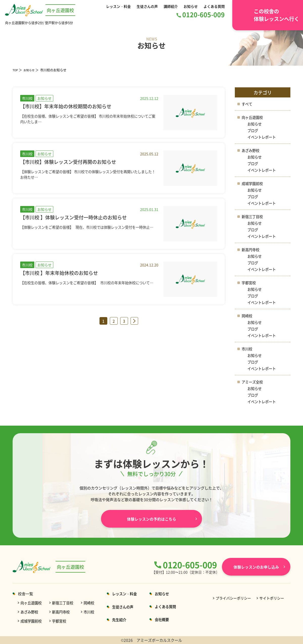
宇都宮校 (249, 283)
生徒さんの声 (148, 6)
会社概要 (168, 619)
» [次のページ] (134, 321)
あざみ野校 (251, 150)
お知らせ (190, 6)
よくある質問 (213, 6)
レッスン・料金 (119, 6)
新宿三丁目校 (253, 216)
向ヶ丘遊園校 (253, 117)
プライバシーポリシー (233, 598)
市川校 (247, 349)
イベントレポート (263, 137)
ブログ (253, 130)
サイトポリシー (272, 598)
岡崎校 (247, 316)
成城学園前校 (253, 183)
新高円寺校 (251, 250)
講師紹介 (171, 6)
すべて (247, 104)
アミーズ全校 (253, 382)
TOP (16, 70)
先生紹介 (123, 620)
